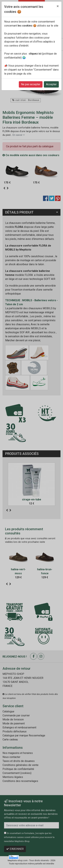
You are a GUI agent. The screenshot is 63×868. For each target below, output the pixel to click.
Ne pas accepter (31, 84)
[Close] (58, 6)
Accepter (51, 84)
